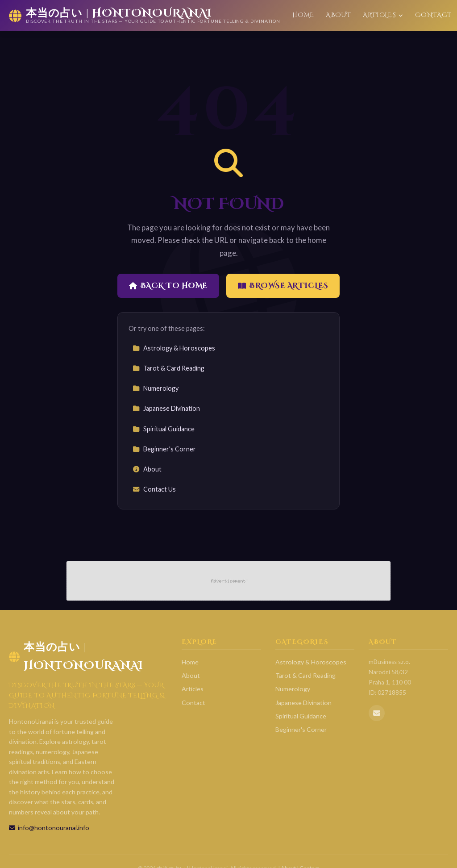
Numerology (156, 388)
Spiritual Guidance (164, 429)
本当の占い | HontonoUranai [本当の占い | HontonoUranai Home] (76, 657)
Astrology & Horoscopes (174, 348)
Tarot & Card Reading (168, 368)
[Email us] (377, 713)
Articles (383, 15)
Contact (433, 15)
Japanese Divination (166, 408)
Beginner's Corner (164, 449)
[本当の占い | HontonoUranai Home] (145, 16)
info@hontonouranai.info (49, 828)
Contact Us (154, 489)
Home (303, 15)
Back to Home (168, 286)
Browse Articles (283, 286)
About (338, 15)
